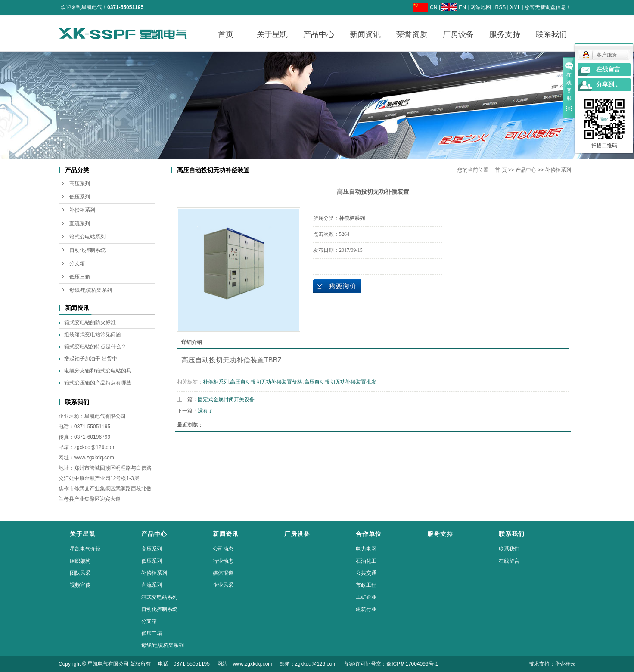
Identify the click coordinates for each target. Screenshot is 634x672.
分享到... (608, 85)
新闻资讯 (365, 34)
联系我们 (551, 34)
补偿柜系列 (82, 210)
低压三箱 (80, 277)
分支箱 (77, 263)
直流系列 (80, 223)
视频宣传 (80, 585)
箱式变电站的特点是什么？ (95, 347)
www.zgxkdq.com (94, 458)
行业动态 (223, 561)
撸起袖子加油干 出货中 (91, 359)
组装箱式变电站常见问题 (93, 334)
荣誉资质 (412, 34)
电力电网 (366, 549)
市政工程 (366, 585)
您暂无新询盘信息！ (548, 7)
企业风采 (223, 585)
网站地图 (481, 7)
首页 (226, 34)
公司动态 (223, 549)
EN (462, 7)
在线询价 (337, 286)
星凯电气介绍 (85, 549)
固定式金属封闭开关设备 (226, 399)
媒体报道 (223, 573)
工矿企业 (366, 597)
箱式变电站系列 (87, 237)
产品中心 (319, 34)
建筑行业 (366, 609)
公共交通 (366, 573)
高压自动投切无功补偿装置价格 (266, 382)
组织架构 (80, 561)
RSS (500, 7)
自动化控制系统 (87, 250)
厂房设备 (458, 34)
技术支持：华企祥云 (552, 664)
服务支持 (505, 34)
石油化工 (366, 561)
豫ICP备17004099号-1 (412, 664)
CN (434, 7)
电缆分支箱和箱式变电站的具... (100, 371)
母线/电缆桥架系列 (91, 290)
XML (515, 7)
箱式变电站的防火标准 (90, 322)
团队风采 (80, 573)
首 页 (501, 170)
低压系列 (80, 197)
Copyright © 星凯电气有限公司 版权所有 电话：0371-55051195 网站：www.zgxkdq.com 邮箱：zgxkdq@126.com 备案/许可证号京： (222, 664)
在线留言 (509, 561)
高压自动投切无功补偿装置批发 (340, 382)
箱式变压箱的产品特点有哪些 (98, 383)
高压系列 (80, 183)
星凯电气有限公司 (105, 416)
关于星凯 (272, 34)
